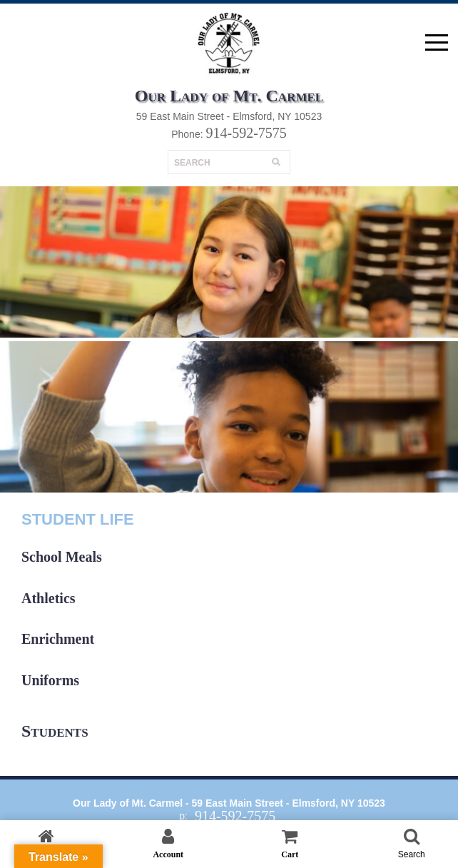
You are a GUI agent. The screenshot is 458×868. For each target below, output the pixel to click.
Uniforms (50, 680)
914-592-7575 (246, 133)
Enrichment (58, 639)
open (437, 43)
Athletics (49, 598)
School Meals (62, 557)
